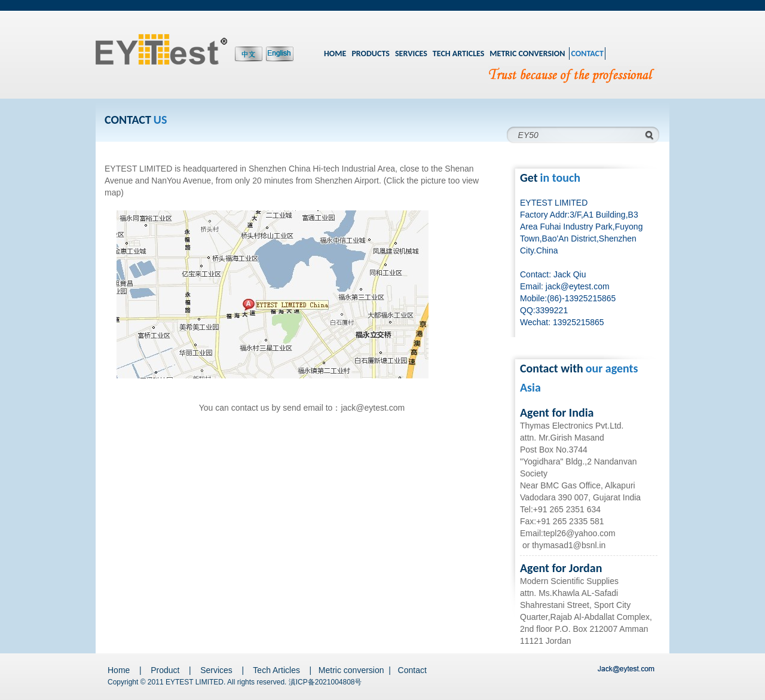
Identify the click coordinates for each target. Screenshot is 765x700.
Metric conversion (351, 670)
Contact (412, 670)
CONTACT (587, 54)
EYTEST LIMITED (195, 682)
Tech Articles (276, 670)
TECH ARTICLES (459, 54)
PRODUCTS (371, 54)
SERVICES (411, 54)
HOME (335, 54)
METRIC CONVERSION (527, 54)
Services (216, 670)
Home (119, 670)
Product (165, 670)
